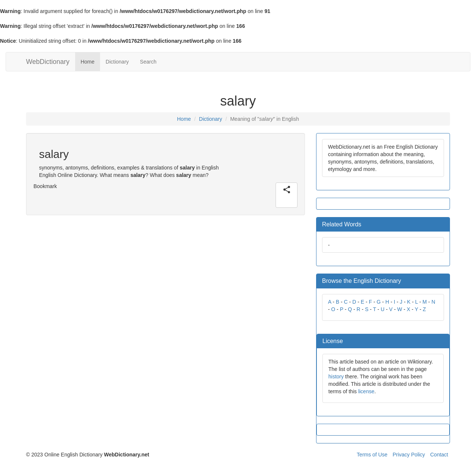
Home (88, 62)
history (336, 377)
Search (148, 62)
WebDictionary (48, 62)
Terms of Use (372, 455)
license (366, 391)
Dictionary (117, 62)
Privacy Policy (409, 455)
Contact (439, 455)
